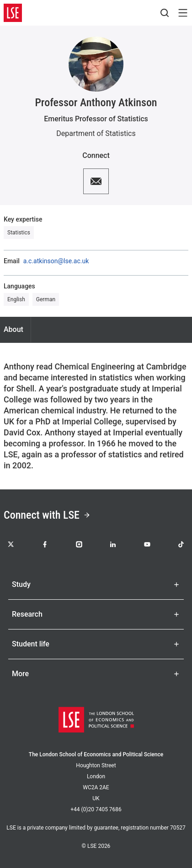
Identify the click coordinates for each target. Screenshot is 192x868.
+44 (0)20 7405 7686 (96, 809)
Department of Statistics (96, 133)
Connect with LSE (47, 515)
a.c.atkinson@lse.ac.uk (56, 261)
